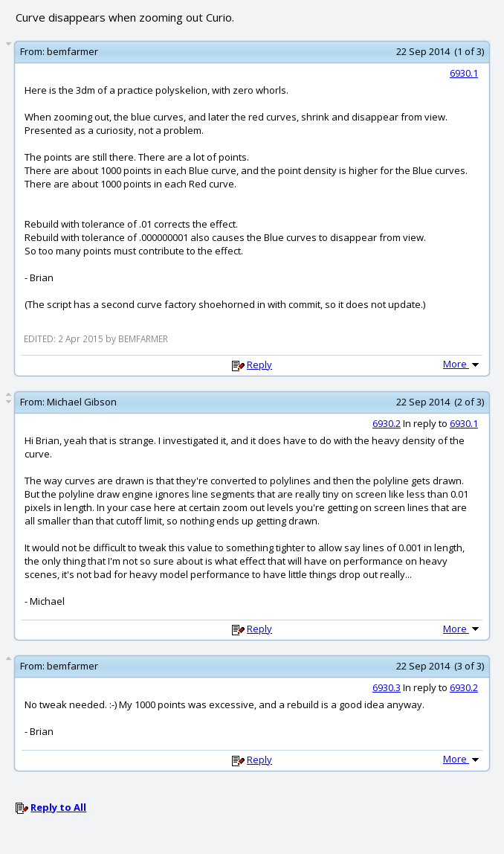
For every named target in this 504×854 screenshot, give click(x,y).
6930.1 (464, 73)
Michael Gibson (82, 402)
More (462, 364)
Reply (259, 365)
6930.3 (387, 687)
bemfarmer (72, 51)
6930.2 (387, 423)
